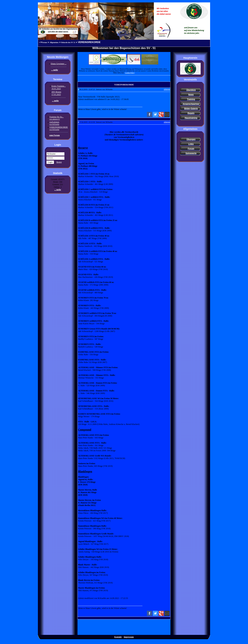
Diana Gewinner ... (59, 64)
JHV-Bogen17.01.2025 (56, 93)
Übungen (191, 139)
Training (191, 99)
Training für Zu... (56, 118)
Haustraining (191, 118)
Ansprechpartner (191, 104)
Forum (45, 42)
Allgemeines (54, 42)
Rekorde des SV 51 (68, 42)
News (191, 95)
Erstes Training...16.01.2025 (59, 87)
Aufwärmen (54, 123)
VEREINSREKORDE (58, 128)
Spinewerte (191, 153)
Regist (59, 162)
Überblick (191, 90)
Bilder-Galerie (191, 109)
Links (191, 144)
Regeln (191, 113)
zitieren (167, 89)
